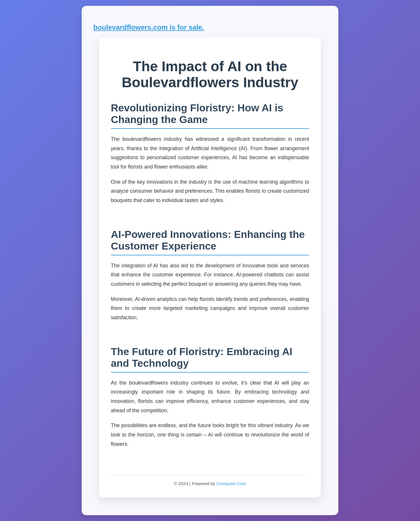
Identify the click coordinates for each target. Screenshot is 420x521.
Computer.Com (231, 484)
